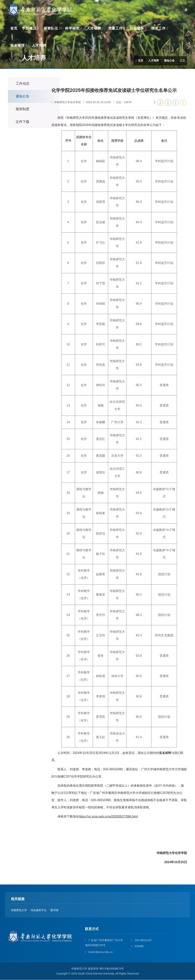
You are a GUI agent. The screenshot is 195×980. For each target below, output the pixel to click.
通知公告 (169, 61)
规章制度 (22, 109)
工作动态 (22, 84)
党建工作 (115, 29)
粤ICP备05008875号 (112, 969)
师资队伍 (51, 29)
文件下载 (22, 122)
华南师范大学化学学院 (66, 103)
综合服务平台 (39, 910)
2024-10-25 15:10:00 (97, 103)
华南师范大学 (19, 910)
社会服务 (137, 29)
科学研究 (72, 29)
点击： (122, 103)
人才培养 (94, 29)
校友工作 (158, 29)
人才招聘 (39, 46)
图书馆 (54, 910)
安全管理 (18, 46)
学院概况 (29, 29)
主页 (139, 61)
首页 (14, 29)
